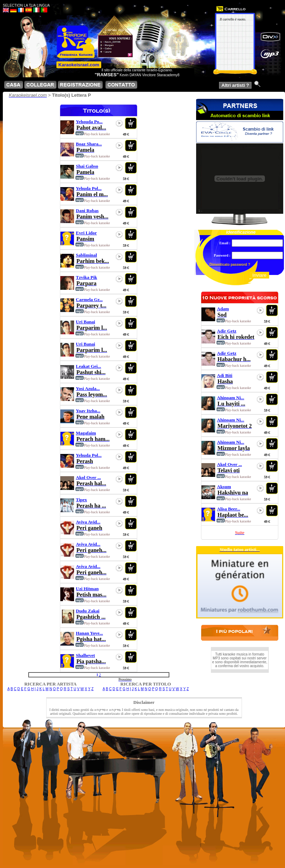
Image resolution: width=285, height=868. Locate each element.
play (119, 123)
